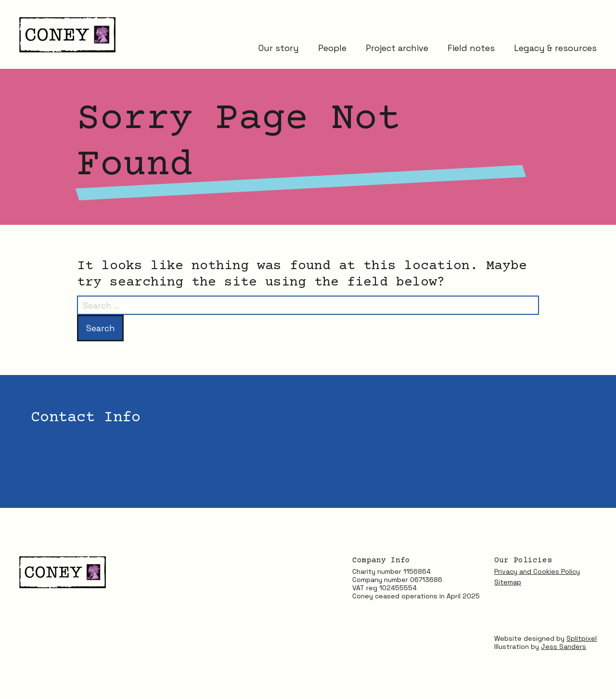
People (332, 49)
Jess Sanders (564, 647)
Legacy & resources (555, 49)
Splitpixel (582, 638)
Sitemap (508, 582)
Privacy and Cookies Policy (537, 572)
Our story (279, 49)
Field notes (471, 49)
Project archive (397, 49)
